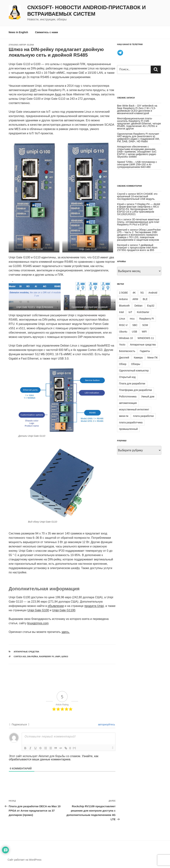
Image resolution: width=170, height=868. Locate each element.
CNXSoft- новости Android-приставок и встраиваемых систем (87, 11)
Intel (121, 312)
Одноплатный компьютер (134, 371)
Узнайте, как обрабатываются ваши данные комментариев (54, 758)
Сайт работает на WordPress (24, 860)
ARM (135, 299)
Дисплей (124, 358)
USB (135, 332)
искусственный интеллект (134, 409)
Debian (138, 306)
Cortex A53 (20, 656)
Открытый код (127, 377)
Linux (122, 319)
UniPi (33, 90)
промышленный (128, 429)
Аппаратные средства (26, 652)
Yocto (122, 345)
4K (134, 293)
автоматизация (128, 403)
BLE (145, 299)
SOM (145, 325)
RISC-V (123, 325)
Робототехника (128, 396)
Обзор (123, 364)
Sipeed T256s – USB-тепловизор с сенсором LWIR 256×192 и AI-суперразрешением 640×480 (137, 164)
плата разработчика (131, 422)
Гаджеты (145, 351)
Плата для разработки (132, 384)
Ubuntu (123, 332)
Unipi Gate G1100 (64, 610)
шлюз (65, 656)
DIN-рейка (33, 656)
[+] (74, 748)
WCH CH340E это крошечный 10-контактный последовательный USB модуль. (137, 196)
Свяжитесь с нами (47, 32)
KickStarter (143, 312)
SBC (135, 325)
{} (70, 748)
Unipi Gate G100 (38, 610)
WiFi (144, 332)
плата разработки (143, 416)
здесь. (66, 632)
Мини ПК (153, 358)
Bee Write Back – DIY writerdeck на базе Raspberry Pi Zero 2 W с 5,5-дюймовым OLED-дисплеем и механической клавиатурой (137, 109)
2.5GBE (123, 293)
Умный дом (148, 396)
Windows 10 (126, 338)
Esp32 (151, 306)
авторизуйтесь (106, 724)
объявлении (56, 606)
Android (153, 293)
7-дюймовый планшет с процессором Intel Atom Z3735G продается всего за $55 (137, 248)
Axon (58, 94)
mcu (132, 319)
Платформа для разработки (135, 390)
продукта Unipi (94, 606)
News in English (18, 32)
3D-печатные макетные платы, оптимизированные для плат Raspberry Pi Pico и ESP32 (138, 222)
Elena (31, 45)
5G (142, 293)
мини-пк (124, 416)
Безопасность (127, 351)
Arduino (123, 299)
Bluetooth (124, 306)
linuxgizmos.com (38, 623)
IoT (130, 312)
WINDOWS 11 (146, 338)
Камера (138, 358)
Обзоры (136, 364)
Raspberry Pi (46, 656)
